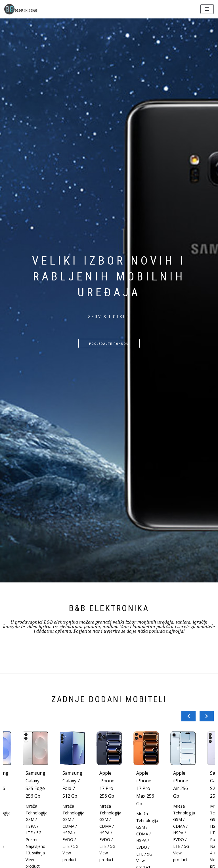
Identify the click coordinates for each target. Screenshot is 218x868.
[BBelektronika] (21, 9)
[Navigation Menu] (207, 9)
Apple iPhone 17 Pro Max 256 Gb (145, 788)
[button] (109, 343)
